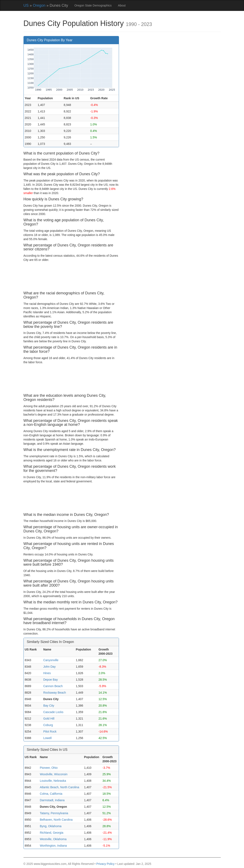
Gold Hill (49, 719)
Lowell (47, 738)
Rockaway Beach (55, 693)
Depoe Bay (50, 680)
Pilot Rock (50, 731)
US (26, 5)
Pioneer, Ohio (49, 768)
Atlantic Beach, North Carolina (60, 787)
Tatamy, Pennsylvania (54, 813)
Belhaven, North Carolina (56, 820)
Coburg (48, 725)
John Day (49, 667)
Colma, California (51, 794)
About (122, 5)
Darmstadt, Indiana (52, 800)
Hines (47, 673)
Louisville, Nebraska (53, 781)
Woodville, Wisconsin (54, 774)
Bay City (49, 706)
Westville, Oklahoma (53, 839)
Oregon (39, 5)
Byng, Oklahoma (51, 826)
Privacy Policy (105, 864)
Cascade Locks (53, 712)
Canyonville (51, 660)
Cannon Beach (53, 686)
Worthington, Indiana (53, 846)
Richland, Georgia (52, 833)
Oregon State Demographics (93, 5)
